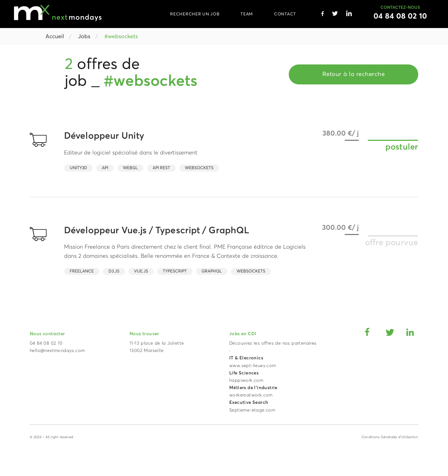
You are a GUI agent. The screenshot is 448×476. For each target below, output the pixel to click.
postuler (402, 147)
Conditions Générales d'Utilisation (390, 437)
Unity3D (78, 168)
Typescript (175, 271)
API (105, 168)
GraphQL (212, 271)
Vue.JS (141, 271)
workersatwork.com (251, 395)
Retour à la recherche (354, 74)
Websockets (199, 168)
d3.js (114, 271)
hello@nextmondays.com (57, 351)
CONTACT (285, 14)
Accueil (55, 36)
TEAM (247, 14)
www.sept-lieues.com (253, 366)
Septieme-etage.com (252, 410)
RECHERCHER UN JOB (195, 14)
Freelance (82, 271)
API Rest (161, 168)
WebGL (130, 168)
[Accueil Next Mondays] (58, 13)
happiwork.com (246, 381)
